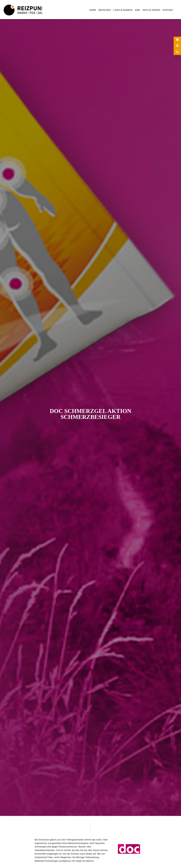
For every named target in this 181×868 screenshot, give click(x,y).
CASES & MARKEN (123, 10)
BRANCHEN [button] (105, 10)
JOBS (138, 10)
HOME (93, 10)
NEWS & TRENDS (151, 10)
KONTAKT (168, 10)
